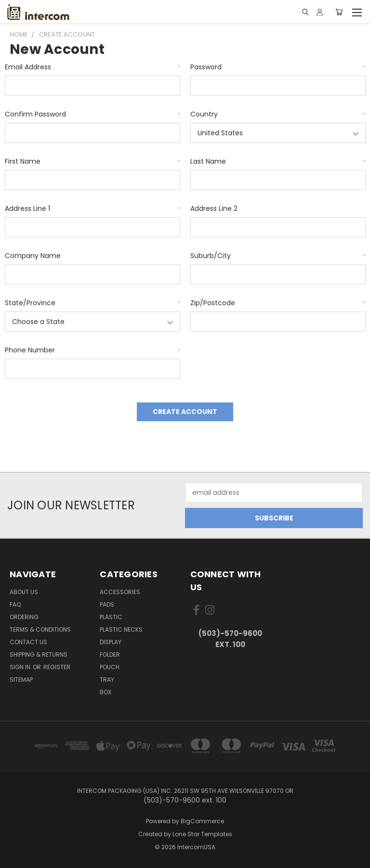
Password (278, 67)
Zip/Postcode (278, 303)
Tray (107, 680)
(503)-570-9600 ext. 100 (230, 639)
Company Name (33, 256)
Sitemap (21, 680)
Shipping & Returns (39, 654)
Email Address (92, 67)
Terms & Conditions (40, 629)
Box (106, 692)
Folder (110, 654)
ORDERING (24, 617)
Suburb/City (278, 256)
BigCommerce (202, 821)
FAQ (15, 604)
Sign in (21, 667)
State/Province (92, 303)
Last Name (278, 161)
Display (111, 642)
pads (107, 604)
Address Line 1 (92, 208)
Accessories (120, 592)
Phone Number (92, 350)
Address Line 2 (214, 208)
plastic (111, 617)
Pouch (110, 667)
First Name (92, 161)
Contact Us (28, 642)
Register (57, 667)
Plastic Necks (121, 629)
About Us (24, 592)
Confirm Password (92, 114)
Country (278, 114)
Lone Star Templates (202, 834)
